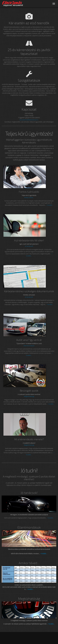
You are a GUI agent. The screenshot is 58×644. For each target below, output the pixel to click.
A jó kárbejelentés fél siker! (29, 240)
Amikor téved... (29, 197)
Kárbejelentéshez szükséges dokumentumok (29, 291)
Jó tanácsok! (29, 246)
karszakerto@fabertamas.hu (29, 120)
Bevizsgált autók (29, 391)
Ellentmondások (29, 346)
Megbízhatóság (29, 396)
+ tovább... (50, 205)
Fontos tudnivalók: (29, 192)
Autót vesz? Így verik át (29, 340)
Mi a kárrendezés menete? (29, 439)
